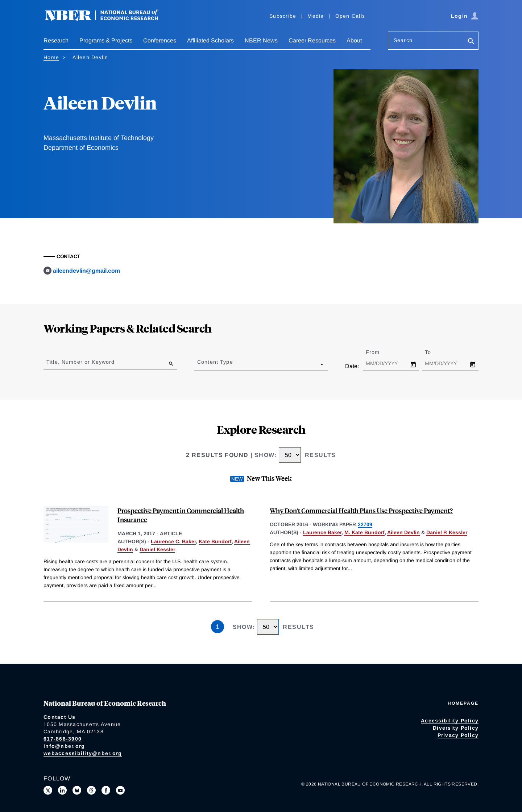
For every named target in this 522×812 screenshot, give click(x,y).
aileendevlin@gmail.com (86, 271)
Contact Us (60, 717)
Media (316, 16)
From (379, 352)
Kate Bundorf (215, 541)
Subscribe (283, 16)
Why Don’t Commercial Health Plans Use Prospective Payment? (361, 510)
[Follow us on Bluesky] (77, 790)
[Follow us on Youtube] (120, 790)
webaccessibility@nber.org (83, 753)
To (434, 352)
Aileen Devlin (403, 532)
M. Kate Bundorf (364, 532)
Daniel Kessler (157, 549)
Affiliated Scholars (210, 40)
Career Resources (312, 40)
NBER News (261, 40)
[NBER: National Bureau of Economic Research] (107, 19)
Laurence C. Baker (173, 541)
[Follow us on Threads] (91, 790)
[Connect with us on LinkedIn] (62, 790)
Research (56, 40)
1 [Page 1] (217, 627)
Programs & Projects (106, 40)
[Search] (471, 42)
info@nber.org (64, 746)
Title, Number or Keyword (80, 362)
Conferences (160, 40)
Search (403, 40)
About (354, 40)
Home (51, 57)
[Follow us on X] (48, 790)
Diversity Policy (456, 728)
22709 (365, 524)
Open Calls (350, 16)
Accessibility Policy (450, 721)
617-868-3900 (63, 739)
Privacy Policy (458, 735)
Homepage (463, 703)
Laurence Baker (322, 532)
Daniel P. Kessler (447, 532)
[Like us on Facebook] (106, 790)
